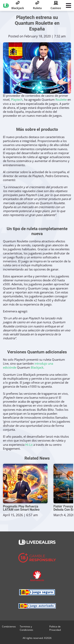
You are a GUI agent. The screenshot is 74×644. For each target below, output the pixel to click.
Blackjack (37, 367)
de (15, 367)
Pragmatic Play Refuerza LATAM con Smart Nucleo (21, 508)
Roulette (61, 100)
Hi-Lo (29, 445)
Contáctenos (9, 626)
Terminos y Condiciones (26, 628)
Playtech (17, 100)
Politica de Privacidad (55, 628)
